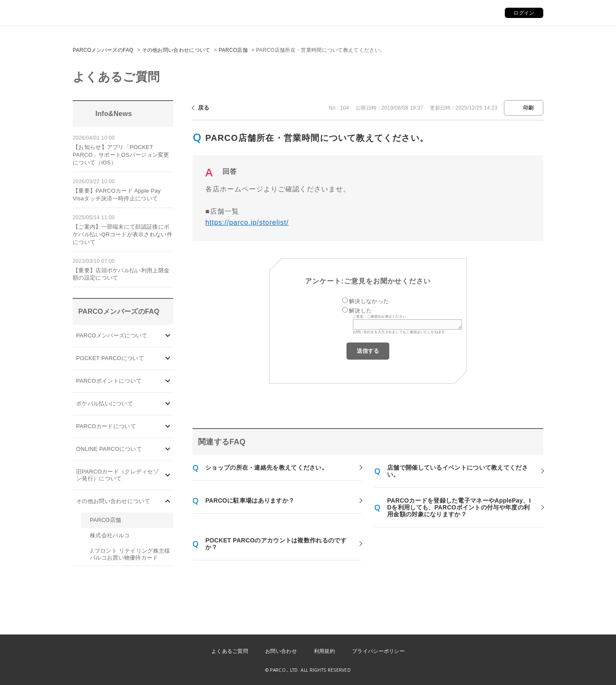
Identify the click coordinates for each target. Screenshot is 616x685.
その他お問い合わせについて (176, 50)
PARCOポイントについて (109, 381)
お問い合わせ (281, 651)
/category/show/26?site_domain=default (168, 404)
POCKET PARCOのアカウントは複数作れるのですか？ (276, 544)
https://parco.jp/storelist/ (247, 222)
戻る (204, 108)
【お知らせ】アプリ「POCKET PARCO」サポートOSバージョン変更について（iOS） (121, 155)
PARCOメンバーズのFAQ (103, 50)
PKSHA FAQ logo (569, 671)
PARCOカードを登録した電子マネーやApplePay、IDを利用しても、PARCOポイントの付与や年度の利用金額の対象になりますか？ (459, 507)
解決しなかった (369, 301)
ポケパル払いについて (105, 404)
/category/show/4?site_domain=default (168, 359)
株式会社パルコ (110, 535)
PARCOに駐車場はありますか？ (250, 500)
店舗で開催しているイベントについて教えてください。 (458, 471)
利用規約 (324, 651)
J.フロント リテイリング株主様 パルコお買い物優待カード (130, 554)
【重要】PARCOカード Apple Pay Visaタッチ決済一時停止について (117, 195)
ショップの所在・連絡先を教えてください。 (267, 468)
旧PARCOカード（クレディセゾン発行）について (117, 475)
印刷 (529, 108)
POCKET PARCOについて (110, 358)
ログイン (524, 13)
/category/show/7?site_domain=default (168, 475)
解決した (360, 311)
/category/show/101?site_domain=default (168, 427)
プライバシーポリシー (378, 651)
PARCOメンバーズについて (112, 335)
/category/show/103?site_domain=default (168, 336)
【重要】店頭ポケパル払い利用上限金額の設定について (121, 274)
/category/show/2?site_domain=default (168, 381)
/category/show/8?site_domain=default (168, 502)
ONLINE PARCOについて (109, 449)
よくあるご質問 (230, 651)
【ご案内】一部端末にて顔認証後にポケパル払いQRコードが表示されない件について (123, 234)
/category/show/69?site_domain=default (168, 449)
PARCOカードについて (106, 426)
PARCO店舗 (233, 50)
